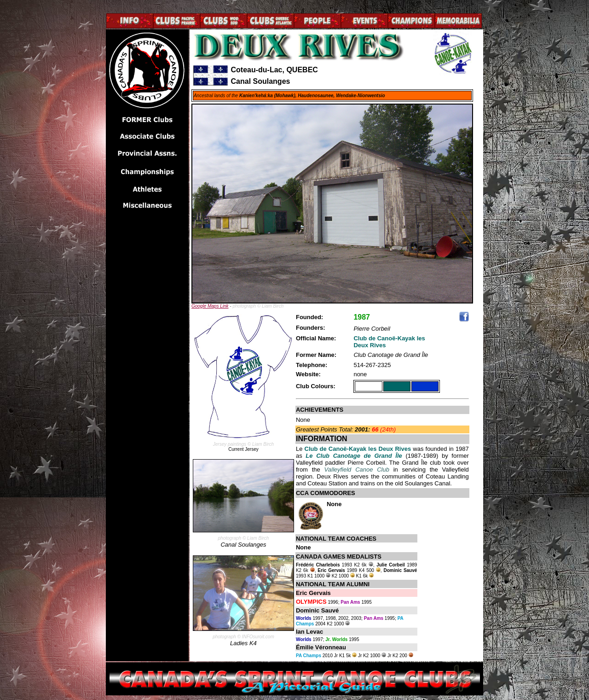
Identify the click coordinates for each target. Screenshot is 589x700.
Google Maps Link (210, 306)
